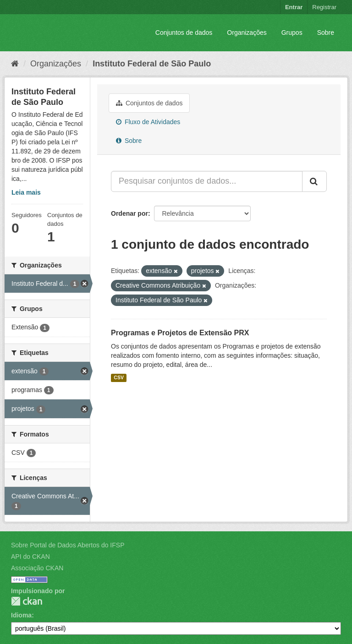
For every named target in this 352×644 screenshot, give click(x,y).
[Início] (15, 64)
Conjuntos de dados (184, 33)
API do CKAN (30, 557)
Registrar (324, 7)
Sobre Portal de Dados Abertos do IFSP (68, 545)
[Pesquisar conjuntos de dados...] (207, 181)
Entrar (294, 7)
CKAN (27, 601)
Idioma (21, 615)
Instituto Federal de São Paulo (152, 64)
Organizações (247, 33)
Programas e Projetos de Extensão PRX (180, 333)
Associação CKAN (37, 568)
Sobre (326, 33)
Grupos (292, 33)
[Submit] (314, 181)
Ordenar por (129, 213)
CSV (119, 378)
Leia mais (26, 192)
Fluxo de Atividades (148, 122)
